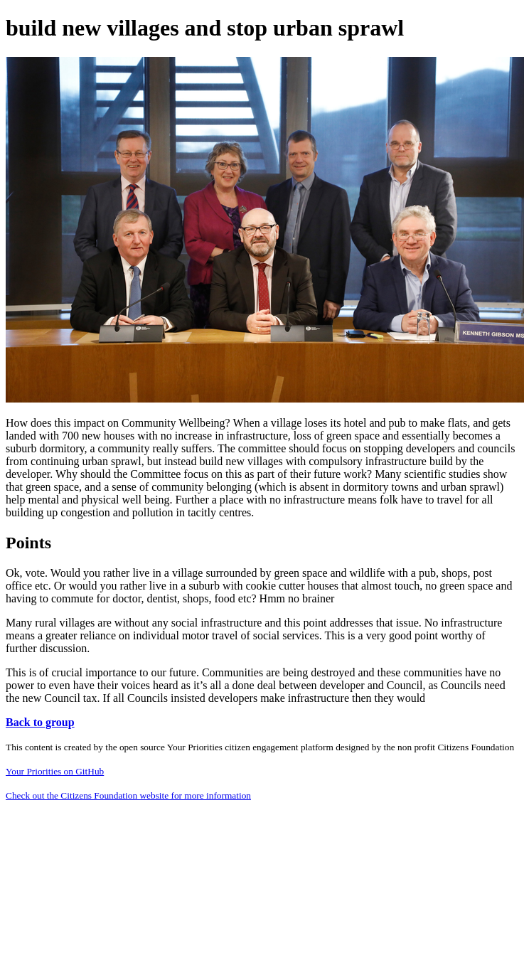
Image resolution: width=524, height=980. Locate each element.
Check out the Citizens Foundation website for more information (128, 795)
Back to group (40, 722)
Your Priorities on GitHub (55, 771)
